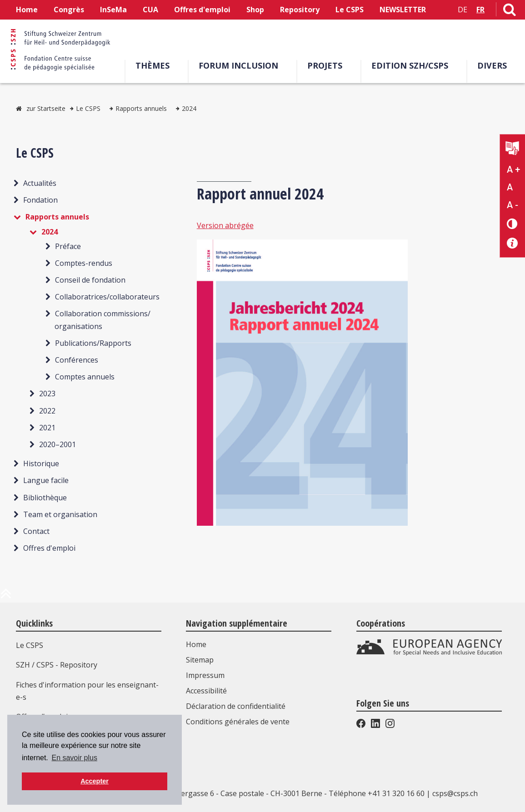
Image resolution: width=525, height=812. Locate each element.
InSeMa (113, 10)
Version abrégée (225, 225)
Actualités (40, 183)
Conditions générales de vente (238, 722)
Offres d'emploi (202, 10)
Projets (325, 65)
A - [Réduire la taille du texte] (512, 205)
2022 (47, 411)
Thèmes (152, 65)
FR (480, 10)
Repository (300, 10)
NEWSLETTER (403, 10)
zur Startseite (46, 108)
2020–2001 (57, 444)
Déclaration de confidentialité (236, 706)
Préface (68, 246)
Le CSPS (350, 10)
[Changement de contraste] (512, 223)
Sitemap (200, 660)
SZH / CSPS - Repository (57, 665)
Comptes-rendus (84, 263)
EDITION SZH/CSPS (410, 65)
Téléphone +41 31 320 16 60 (377, 793)
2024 (189, 108)
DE (462, 10)
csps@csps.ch (455, 793)
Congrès (69, 10)
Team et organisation (60, 514)
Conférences (77, 360)
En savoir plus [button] (74, 758)
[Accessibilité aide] (512, 243)
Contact (36, 531)
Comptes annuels (85, 377)
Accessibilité (206, 691)
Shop (255, 10)
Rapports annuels (141, 108)
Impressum (205, 675)
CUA (150, 10)
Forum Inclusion (238, 65)
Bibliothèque (45, 498)
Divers (492, 65)
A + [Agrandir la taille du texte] (513, 169)
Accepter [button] (95, 781)
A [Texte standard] (510, 187)
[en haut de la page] (6, 597)
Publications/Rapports (93, 343)
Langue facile (46, 480)
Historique (41, 463)
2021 (47, 428)
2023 (47, 394)
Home (27, 10)
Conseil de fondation (90, 280)
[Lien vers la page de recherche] (510, 11)
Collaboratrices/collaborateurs (107, 297)
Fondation (40, 200)
